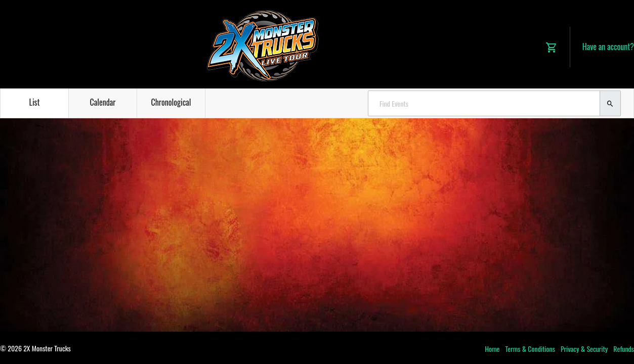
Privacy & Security (584, 349)
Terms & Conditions (530, 349)
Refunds (624, 349)
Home (492, 349)
